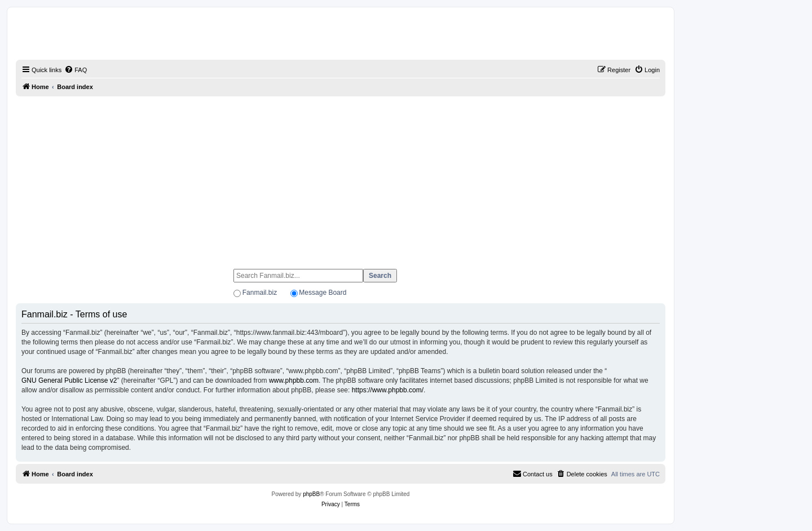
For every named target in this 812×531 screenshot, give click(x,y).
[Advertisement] (341, 178)
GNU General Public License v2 (69, 380)
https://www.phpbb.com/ (388, 390)
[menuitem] (76, 70)
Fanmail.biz (260, 293)
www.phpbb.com (294, 380)
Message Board (323, 293)
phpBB (311, 494)
